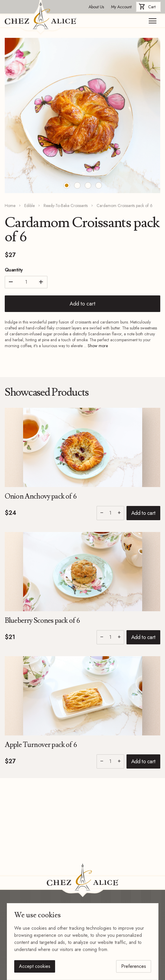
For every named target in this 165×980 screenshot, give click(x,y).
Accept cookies (35, 966)
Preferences (134, 966)
